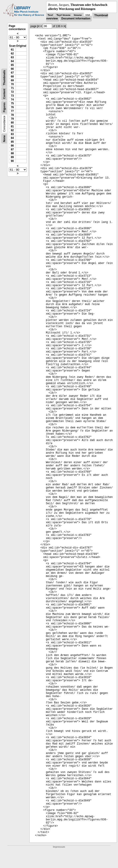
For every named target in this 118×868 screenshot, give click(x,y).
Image (78, 15)
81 (12, 126)
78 (12, 115)
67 (12, 73)
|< (39, 26)
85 (12, 142)
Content (4, 94)
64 (12, 61)
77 (12, 111)
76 (12, 107)
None (4, 139)
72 (12, 92)
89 (12, 157)
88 (12, 153)
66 (12, 69)
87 (12, 149)
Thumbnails (4, 78)
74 (12, 100)
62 (12, 54)
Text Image (63, 15)
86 (12, 146)
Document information (76, 19)
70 (12, 84)
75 (12, 103)
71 (12, 88)
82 (12, 130)
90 (12, 161)
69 (12, 80)
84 (12, 138)
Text (50, 15)
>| (65, 26)
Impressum (59, 847)
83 (12, 134)
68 (12, 77)
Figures (4, 107)
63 (12, 57)
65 (12, 65)
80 (12, 123)
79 (12, 119)
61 (12, 50)
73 (12, 96)
